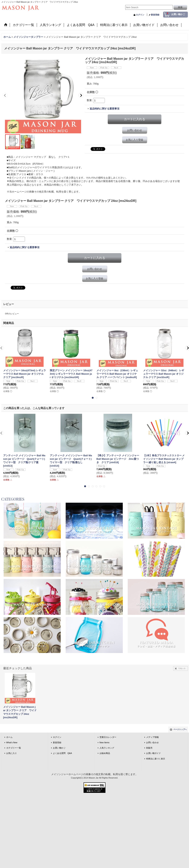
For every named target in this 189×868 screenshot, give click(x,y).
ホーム (9, 737)
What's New (12, 742)
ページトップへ (180, 729)
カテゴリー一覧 (14, 748)
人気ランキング (107, 748)
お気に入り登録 (134, 140)
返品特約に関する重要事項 (104, 109)
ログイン (140, 15)
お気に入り (12, 753)
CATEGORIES (13, 499)
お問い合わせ (135, 130)
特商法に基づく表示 (156, 759)
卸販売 (149, 748)
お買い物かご (59, 748)
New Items (104, 742)
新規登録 (155, 15)
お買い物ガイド (154, 753)
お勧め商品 (105, 753)
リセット (182, 668)
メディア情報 (152, 737)
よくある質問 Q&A (62, 753)
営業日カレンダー (108, 737)
